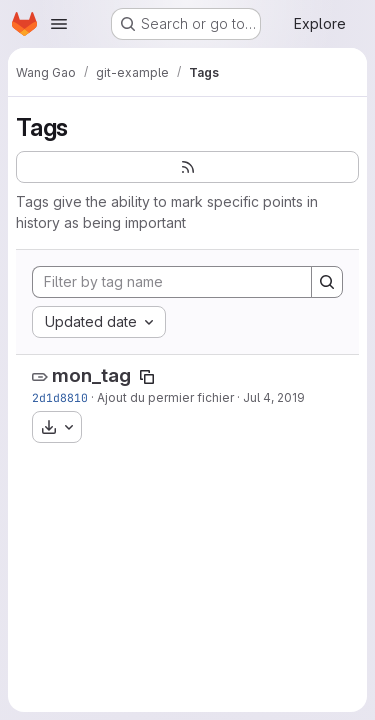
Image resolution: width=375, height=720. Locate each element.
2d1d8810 (60, 397)
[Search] (327, 282)
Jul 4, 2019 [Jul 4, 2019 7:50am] (274, 397)
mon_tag (91, 375)
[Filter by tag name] (172, 282)
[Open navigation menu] (59, 24)
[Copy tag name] (147, 377)
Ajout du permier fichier (165, 397)
